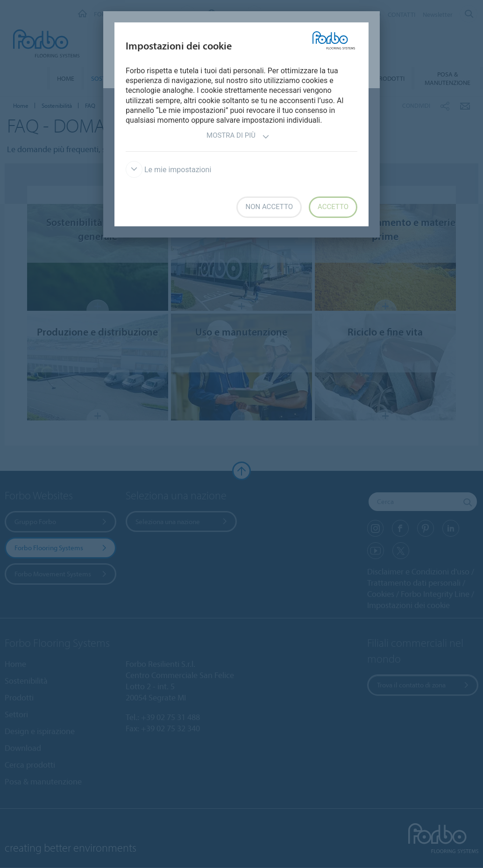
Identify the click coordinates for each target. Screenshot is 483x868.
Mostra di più (238, 136)
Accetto (333, 207)
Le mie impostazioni (168, 170)
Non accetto (269, 207)
